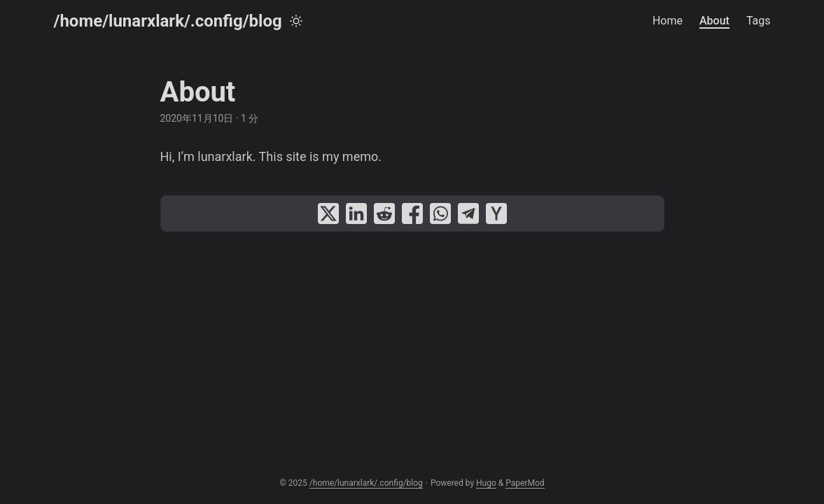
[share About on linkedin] (356, 213)
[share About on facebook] (412, 213)
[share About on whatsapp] (440, 213)
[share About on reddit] (384, 213)
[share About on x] (328, 213)
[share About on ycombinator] (496, 213)
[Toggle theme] (296, 21)
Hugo (486, 483)
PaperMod (525, 483)
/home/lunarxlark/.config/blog (168, 21)
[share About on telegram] (468, 213)
